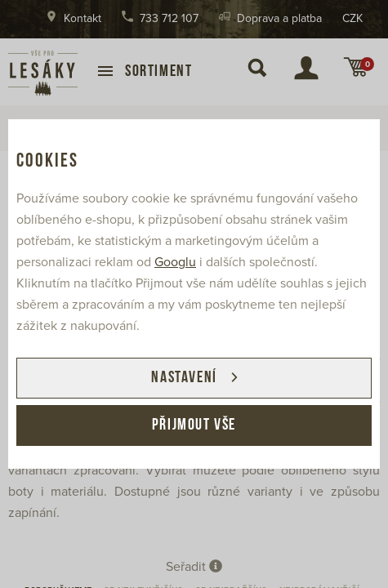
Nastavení (184, 378)
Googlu (175, 262)
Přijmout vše (194, 425)
